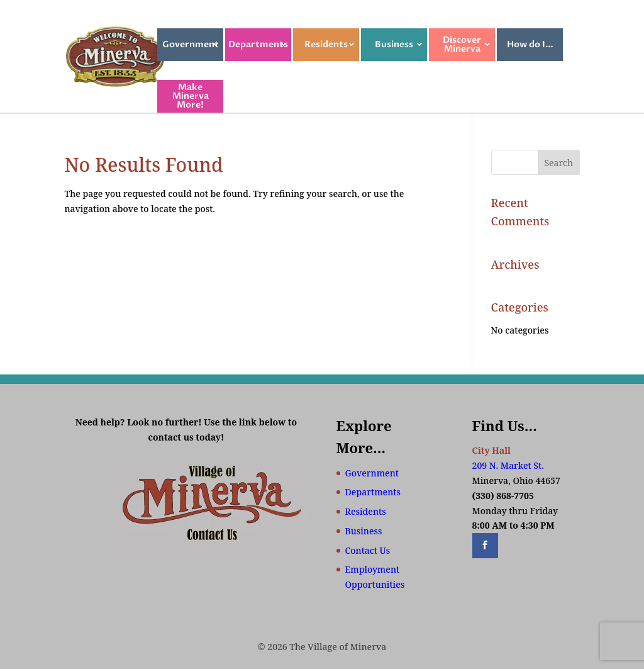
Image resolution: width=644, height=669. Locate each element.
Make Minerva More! (191, 96)
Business (394, 44)
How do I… (530, 44)
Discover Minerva (462, 44)
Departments (258, 44)
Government (191, 44)
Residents (326, 44)
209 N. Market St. (508, 465)
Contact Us (368, 550)
